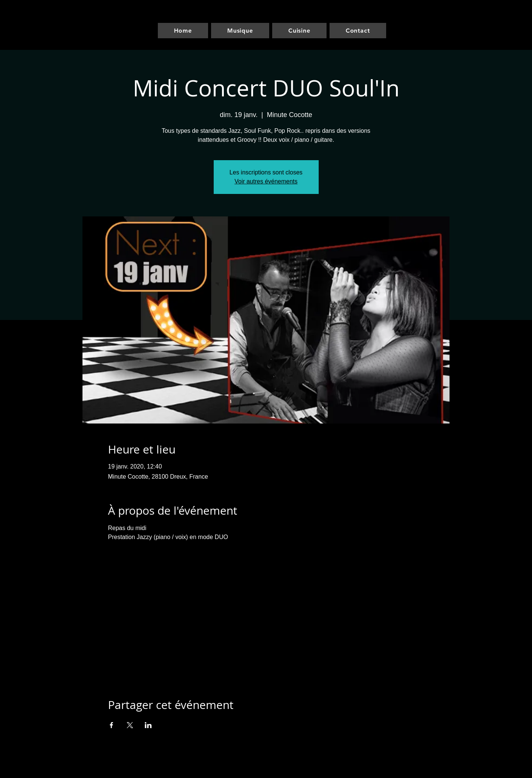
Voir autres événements (266, 181)
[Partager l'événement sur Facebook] (112, 725)
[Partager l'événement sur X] (130, 725)
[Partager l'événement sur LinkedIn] (148, 725)
